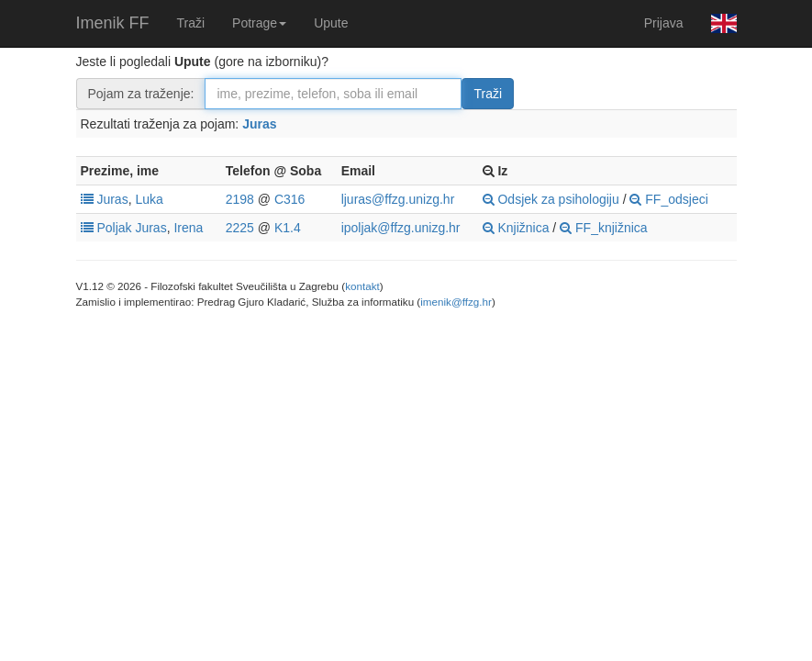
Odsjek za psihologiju (551, 199)
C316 (289, 199)
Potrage (259, 23)
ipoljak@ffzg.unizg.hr (401, 228)
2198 (240, 199)
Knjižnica (516, 228)
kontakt (362, 286)
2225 (240, 228)
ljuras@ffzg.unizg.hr (398, 199)
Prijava (664, 23)
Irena (188, 228)
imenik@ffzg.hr (456, 302)
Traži (191, 23)
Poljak (114, 228)
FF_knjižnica (603, 228)
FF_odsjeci (668, 199)
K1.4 (288, 228)
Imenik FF (113, 23)
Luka (149, 199)
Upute (331, 23)
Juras (259, 124)
